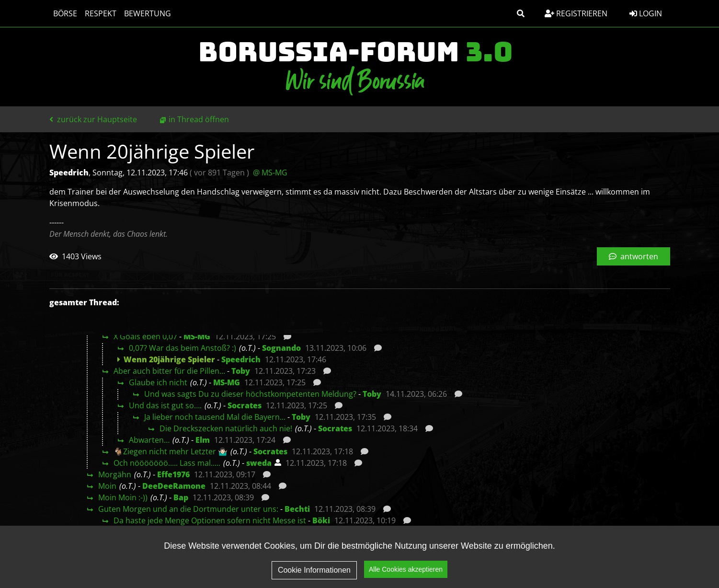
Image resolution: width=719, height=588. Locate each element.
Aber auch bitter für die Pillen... (169, 371)
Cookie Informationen (314, 572)
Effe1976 (173, 474)
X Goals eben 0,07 (145, 336)
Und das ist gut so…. (165, 405)
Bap (181, 497)
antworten (633, 256)
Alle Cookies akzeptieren (406, 572)
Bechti (297, 509)
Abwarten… (149, 440)
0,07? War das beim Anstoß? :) (183, 348)
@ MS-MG (270, 173)
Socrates (245, 405)
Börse (65, 13)
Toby (241, 371)
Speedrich (241, 359)
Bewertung (148, 13)
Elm (203, 440)
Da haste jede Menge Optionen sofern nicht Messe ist (210, 520)
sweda (259, 463)
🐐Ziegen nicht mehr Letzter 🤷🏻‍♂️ (171, 451)
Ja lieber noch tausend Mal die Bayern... (215, 417)
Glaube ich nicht (158, 382)
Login (646, 13)
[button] (521, 13)
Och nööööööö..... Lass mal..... (167, 463)
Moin (107, 486)
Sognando (281, 348)
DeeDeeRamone (174, 486)
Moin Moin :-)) (123, 497)
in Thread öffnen (199, 119)
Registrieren (576, 13)
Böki (321, 520)
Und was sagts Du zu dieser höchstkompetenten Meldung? (250, 394)
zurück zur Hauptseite (93, 119)
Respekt (101, 13)
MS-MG (197, 336)
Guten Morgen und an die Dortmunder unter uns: (188, 509)
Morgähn (115, 474)
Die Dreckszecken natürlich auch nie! (226, 428)
